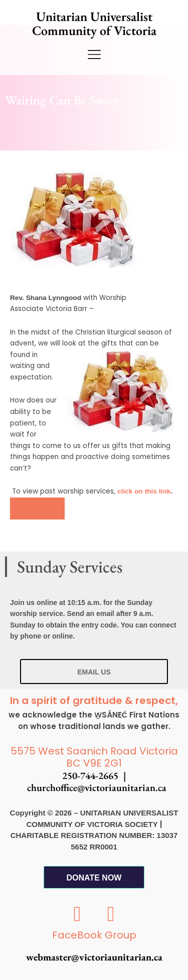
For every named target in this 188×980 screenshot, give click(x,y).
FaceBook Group (94, 935)
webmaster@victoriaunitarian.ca (94, 957)
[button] (37, 508)
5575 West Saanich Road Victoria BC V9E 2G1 (94, 757)
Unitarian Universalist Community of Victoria (94, 23)
